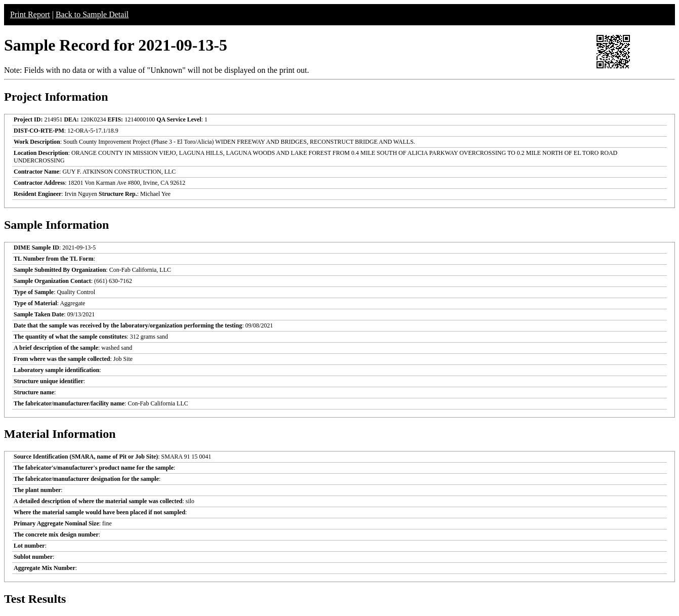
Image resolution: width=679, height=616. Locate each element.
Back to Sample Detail (92, 14)
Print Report (30, 14)
